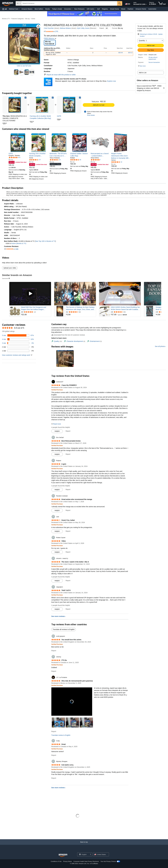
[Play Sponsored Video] (30, 294)
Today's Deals (57, 9)
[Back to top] (84, 844)
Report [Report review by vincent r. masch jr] (68, 581)
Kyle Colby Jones (83, 28)
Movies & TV (6, 19)
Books (48, 9)
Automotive (152, 9)
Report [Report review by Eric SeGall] (68, 454)
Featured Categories (18, 19)
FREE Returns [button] (50, 38)
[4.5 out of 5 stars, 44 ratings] (117, 162)
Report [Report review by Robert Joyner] (68, 552)
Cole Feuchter (49, 28)
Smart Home (115, 9)
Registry (105, 9)
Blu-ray (28, 19)
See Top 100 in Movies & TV (45, 241)
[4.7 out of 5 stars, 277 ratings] (35, 160)
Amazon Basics (27, 9)
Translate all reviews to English (64, 629)
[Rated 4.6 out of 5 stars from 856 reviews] (126, 312)
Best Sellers (39, 9)
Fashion (130, 9)
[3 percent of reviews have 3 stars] (18, 343)
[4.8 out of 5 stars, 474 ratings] (14, 157)
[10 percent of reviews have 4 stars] (18, 339)
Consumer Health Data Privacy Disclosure (86, 861)
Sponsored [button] (6, 278)
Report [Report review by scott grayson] (54, 651)
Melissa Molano (65, 28)
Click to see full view (24, 66)
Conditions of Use (56, 861)
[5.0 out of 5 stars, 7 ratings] (96, 160)
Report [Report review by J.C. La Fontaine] (54, 731)
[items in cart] (162, 3)
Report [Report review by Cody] (54, 755)
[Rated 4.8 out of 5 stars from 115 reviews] (36, 312)
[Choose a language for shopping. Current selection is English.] (83, 854)
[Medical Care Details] (19, 9)
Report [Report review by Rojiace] (68, 489)
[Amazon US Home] (63, 855)
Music (123, 9)
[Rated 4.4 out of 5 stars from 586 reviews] (81, 312)
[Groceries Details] (72, 9)
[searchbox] (69, 3)
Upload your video (10, 268)
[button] (5, 9)
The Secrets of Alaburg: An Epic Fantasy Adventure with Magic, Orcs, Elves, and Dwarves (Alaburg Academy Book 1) (80, 308)
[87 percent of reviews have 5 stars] (18, 335)
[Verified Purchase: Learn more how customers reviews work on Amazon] (57, 390)
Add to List (143, 73)
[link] (42, 105)
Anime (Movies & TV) (19, 243)
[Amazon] (8, 3)
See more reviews (58, 616)
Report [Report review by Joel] (68, 531)
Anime (33, 19)
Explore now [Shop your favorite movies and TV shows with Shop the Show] (111, 81)
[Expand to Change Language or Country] (90, 855)
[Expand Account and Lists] (146, 4)
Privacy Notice (68, 861)
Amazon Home (141, 9)
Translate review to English (61, 735)
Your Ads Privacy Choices (108, 861)
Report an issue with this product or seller (60, 75)
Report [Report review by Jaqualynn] (68, 609)
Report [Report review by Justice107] (68, 431)
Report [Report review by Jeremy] (54, 671)
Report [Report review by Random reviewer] (68, 510)
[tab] (57, 341)
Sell (98, 9)
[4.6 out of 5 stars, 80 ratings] (76, 160)
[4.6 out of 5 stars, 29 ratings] (55, 160)
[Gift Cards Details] (95, 9)
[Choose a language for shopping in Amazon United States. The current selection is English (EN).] (127, 4)
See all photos (160, 346)
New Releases (79, 9)
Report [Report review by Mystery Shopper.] (54, 778)
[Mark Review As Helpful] (57, 431)
